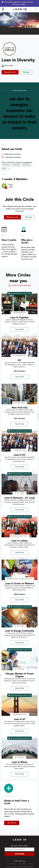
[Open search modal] (37, 10)
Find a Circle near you (19, 286)
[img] (19, 304)
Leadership (16, 165)
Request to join (10, 72)
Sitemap (31, 864)
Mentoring (27, 165)
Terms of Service (12, 864)
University (6, 165)
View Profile (20, 329)
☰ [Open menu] (3, 9)
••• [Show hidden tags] (9, 169)
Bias (4, 169)
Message (26, 72)
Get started (12, 823)
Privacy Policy (22, 864)
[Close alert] (36, 3)
